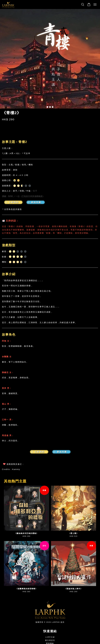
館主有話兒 (50, 640)
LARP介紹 (50, 637)
